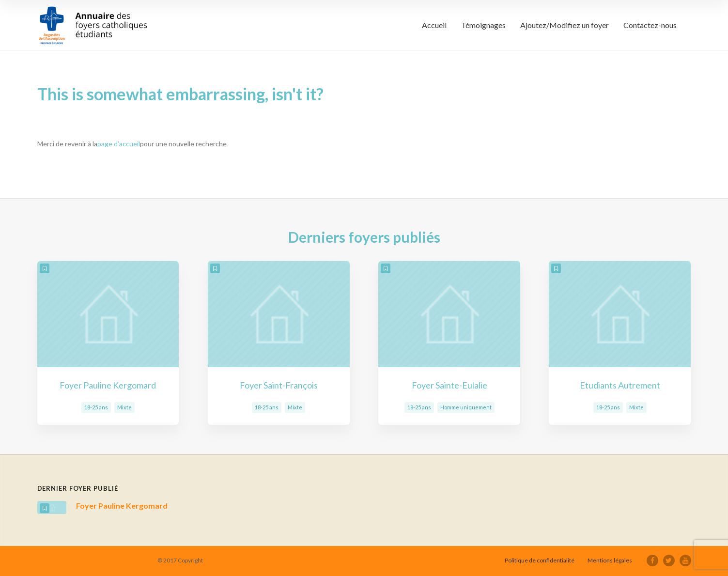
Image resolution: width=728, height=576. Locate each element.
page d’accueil (119, 144)
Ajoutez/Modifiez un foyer (565, 25)
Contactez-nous (650, 25)
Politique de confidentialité (540, 560)
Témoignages (483, 25)
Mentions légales (610, 560)
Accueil (434, 25)
